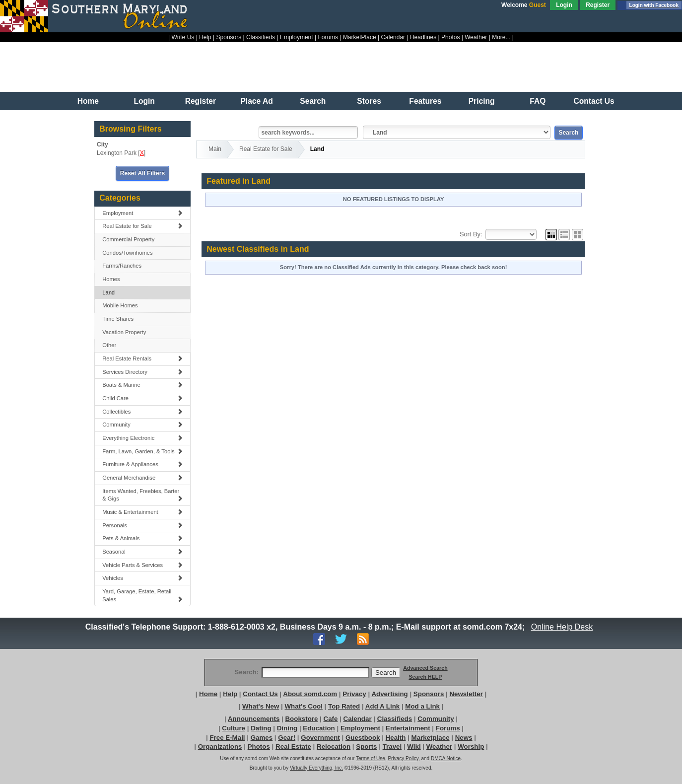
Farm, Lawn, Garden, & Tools (142, 451)
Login (564, 5)
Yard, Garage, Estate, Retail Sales (142, 595)
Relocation (334, 747)
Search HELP (425, 677)
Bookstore (301, 719)
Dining (287, 728)
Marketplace (431, 738)
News (464, 738)
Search (313, 101)
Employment (297, 37)
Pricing (482, 101)
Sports (366, 747)
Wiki (414, 747)
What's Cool (303, 706)
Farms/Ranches (122, 266)
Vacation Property (124, 332)
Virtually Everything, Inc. (316, 768)
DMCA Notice (446, 758)
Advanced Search (425, 668)
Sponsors (229, 37)
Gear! (287, 738)
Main (215, 149)
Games (262, 738)
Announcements (254, 719)
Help (205, 37)
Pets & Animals (142, 538)
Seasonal (142, 552)
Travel (392, 747)
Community (142, 425)
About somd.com (310, 694)
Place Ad (256, 101)
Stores (369, 101)
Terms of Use (371, 758)
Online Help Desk (562, 627)
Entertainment (408, 728)
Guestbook (363, 738)
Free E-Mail (227, 738)
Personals (142, 525)
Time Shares (118, 319)
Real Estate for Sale (142, 226)
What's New (261, 706)
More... (501, 37)
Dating (261, 728)
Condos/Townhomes (127, 253)
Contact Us (594, 101)
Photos (450, 37)
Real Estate (293, 747)
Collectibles (142, 412)
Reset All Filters (142, 173)
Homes (111, 279)
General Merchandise (142, 478)
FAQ (538, 101)
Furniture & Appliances (142, 464)
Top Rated (344, 706)
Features (425, 101)
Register (598, 5)
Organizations (220, 747)
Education (319, 728)
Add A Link (382, 706)
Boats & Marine (142, 385)
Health (396, 738)
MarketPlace (360, 37)
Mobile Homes (120, 305)
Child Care (142, 398)
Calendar (393, 37)
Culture (234, 728)
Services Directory (142, 372)
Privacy (354, 694)
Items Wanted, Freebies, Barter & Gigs (142, 495)
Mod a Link (422, 706)
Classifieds (261, 37)
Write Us (183, 37)
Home (88, 101)
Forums (328, 37)
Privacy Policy (403, 758)
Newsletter (466, 694)
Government (320, 738)
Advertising (389, 694)
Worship (471, 747)
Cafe (331, 719)
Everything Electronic (142, 438)
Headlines (423, 37)
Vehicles (142, 578)
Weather (476, 37)
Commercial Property (128, 239)
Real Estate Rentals (142, 358)
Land (108, 292)
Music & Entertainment (142, 512)
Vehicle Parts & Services (142, 565)
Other (109, 345)
